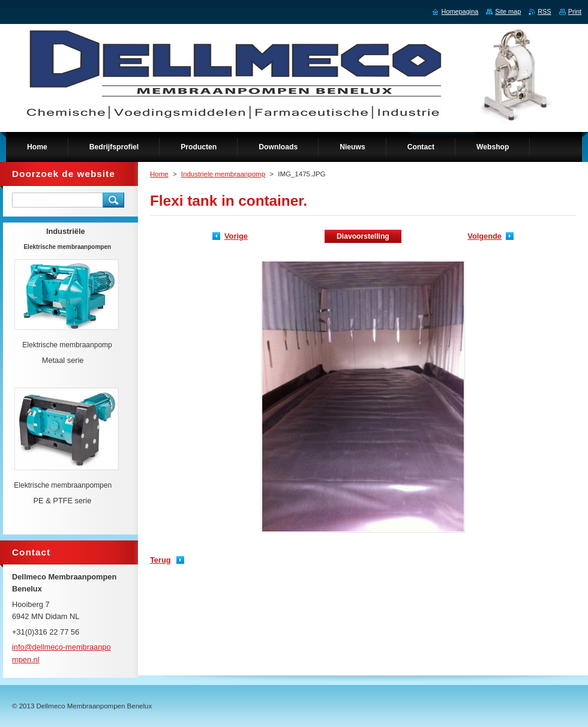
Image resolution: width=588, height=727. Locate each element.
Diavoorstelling (363, 236)
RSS (544, 11)
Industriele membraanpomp (223, 174)
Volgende (484, 236)
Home (159, 174)
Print (575, 11)
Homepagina (460, 11)
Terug (160, 560)
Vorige (236, 236)
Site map (508, 11)
